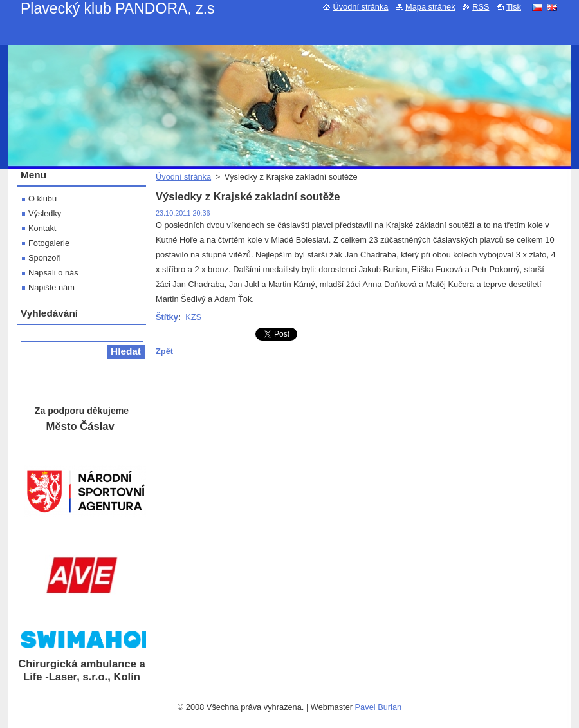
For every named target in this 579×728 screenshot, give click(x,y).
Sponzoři (45, 258)
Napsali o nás (53, 273)
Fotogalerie (49, 243)
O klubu (42, 199)
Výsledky (45, 213)
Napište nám (51, 287)
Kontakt (42, 228)
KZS (193, 317)
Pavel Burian (379, 707)
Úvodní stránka (183, 177)
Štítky (167, 317)
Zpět (164, 351)
